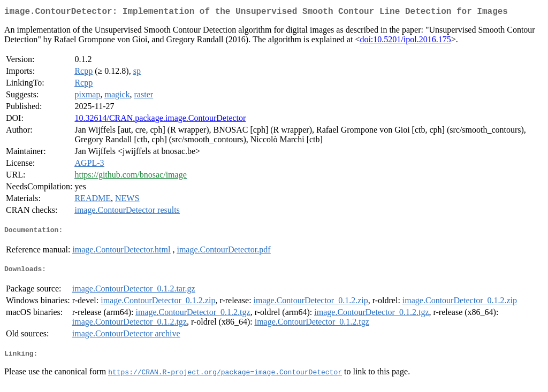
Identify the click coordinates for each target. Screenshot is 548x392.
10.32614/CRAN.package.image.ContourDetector (160, 120)
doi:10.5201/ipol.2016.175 (405, 41)
